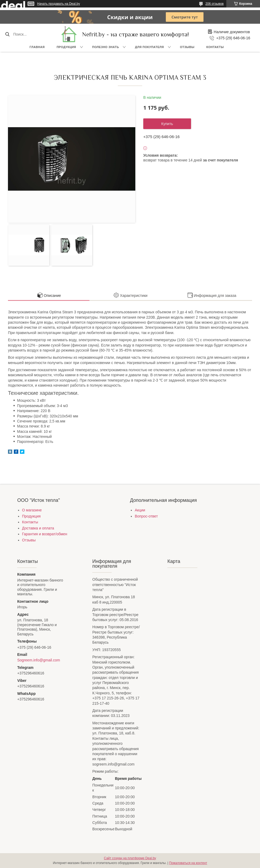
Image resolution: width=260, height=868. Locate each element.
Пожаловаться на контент (188, 863)
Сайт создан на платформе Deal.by (130, 858)
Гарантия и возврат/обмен (45, 534)
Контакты (215, 47)
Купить (167, 124)
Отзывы (187, 47)
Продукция (66, 47)
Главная (37, 47)
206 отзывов (214, 4)
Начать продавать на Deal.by (59, 4)
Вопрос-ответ (146, 516)
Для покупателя (149, 47)
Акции (140, 510)
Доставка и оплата (38, 528)
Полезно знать (105, 47)
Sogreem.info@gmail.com (39, 660)
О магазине (32, 510)
